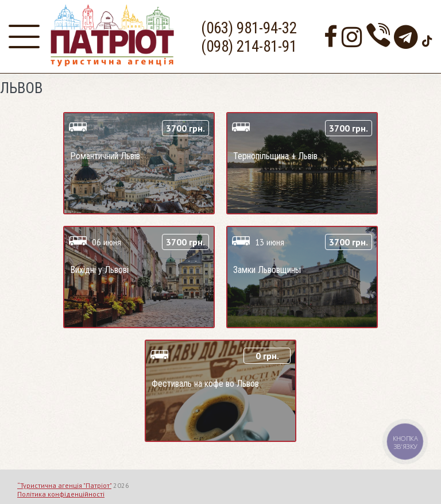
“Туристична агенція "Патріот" (64, 485)
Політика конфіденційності (61, 494)
